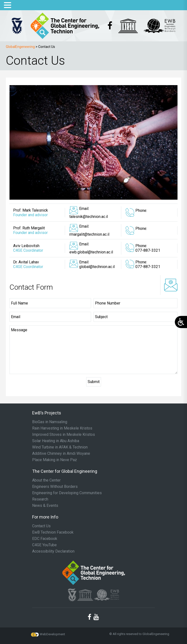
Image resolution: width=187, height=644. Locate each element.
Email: (84, 209)
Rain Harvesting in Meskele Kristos (62, 428)
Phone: (141, 210)
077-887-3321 (148, 250)
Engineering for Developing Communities (67, 493)
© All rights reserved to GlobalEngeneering (139, 634)
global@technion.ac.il (97, 267)
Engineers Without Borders (55, 487)
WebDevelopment (52, 634)
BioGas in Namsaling (50, 422)
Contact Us (41, 526)
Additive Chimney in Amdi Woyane (61, 454)
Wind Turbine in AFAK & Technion (60, 447)
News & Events (45, 506)
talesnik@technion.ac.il (89, 217)
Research (40, 499)
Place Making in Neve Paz (55, 460)
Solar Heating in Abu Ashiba (56, 441)
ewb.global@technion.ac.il (91, 252)
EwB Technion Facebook (53, 532)
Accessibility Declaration (53, 551)
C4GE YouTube (44, 545)
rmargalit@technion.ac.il (89, 234)
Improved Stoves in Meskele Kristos (64, 435)
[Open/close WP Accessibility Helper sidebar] (181, 322)
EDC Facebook (45, 539)
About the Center (46, 480)
